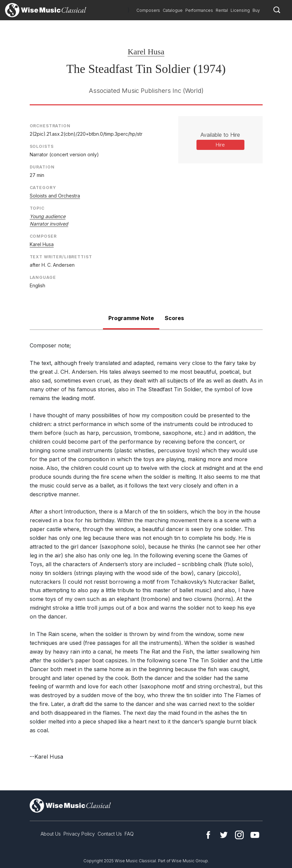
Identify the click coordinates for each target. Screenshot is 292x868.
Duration (42, 167)
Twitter (224, 835)
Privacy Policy (79, 834)
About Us (51, 834)
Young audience (48, 216)
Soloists (42, 146)
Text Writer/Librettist (61, 257)
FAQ (129, 834)
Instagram (239, 835)
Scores (174, 318)
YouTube (255, 835)
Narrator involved (49, 224)
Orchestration (50, 126)
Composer (43, 236)
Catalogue (173, 10)
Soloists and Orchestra (55, 196)
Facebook (208, 835)
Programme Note (131, 318)
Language (43, 277)
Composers (148, 10)
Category (43, 188)
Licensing (240, 10)
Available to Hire (220, 135)
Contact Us (110, 834)
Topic (37, 208)
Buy (256, 10)
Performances (199, 10)
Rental (222, 10)
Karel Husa (146, 52)
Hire (220, 145)
